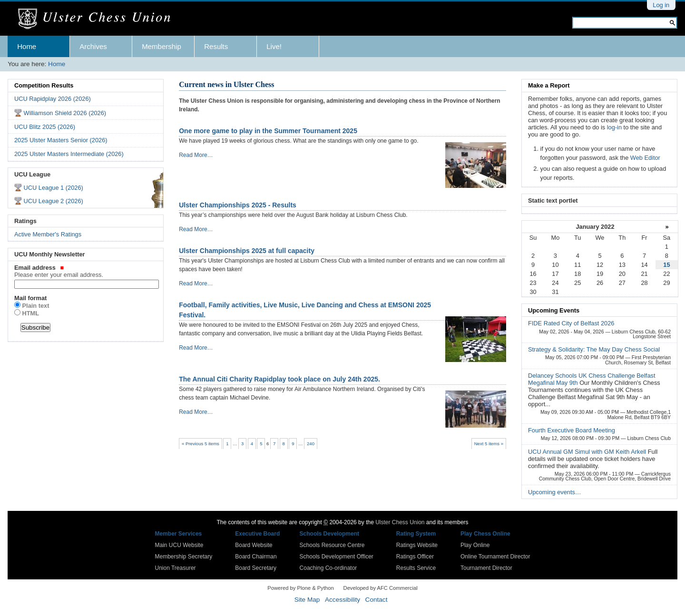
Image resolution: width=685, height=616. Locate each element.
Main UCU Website (179, 545)
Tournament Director (486, 568)
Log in (661, 5)
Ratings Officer (415, 557)
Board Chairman (256, 557)
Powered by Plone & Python (300, 588)
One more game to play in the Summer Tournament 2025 (268, 131)
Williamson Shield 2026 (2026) (65, 113)
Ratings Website (417, 545)
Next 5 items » (489, 444)
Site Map (307, 600)
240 (311, 444)
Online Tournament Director (495, 557)
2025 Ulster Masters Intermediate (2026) (69, 154)
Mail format (30, 298)
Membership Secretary (184, 557)
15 (666, 265)
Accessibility (342, 600)
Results (216, 46)
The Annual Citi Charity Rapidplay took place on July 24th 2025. (279, 379)
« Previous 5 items (201, 444)
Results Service (416, 568)
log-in (614, 127)
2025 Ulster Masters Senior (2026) (61, 140)
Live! (274, 46)
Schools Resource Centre (332, 545)
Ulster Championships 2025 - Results (238, 205)
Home (27, 46)
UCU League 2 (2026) (54, 201)
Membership (161, 46)
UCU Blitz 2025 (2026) (45, 127)
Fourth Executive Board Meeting (572, 430)
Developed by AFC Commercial (381, 588)
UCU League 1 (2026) (54, 188)
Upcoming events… (555, 492)
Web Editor (645, 158)
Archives (93, 46)
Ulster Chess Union (400, 522)
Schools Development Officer (337, 557)
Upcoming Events (554, 310)
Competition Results (44, 85)
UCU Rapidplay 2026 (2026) (53, 99)
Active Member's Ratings (48, 234)
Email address (86, 271)
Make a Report (549, 85)
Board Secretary (256, 568)
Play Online (475, 545)
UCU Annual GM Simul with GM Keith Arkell (588, 452)
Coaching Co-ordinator (328, 568)
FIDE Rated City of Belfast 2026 (571, 323)
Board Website (254, 545)
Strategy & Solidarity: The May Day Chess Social (594, 349)
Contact (377, 600)
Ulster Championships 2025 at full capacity (247, 251)
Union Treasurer (176, 568)
